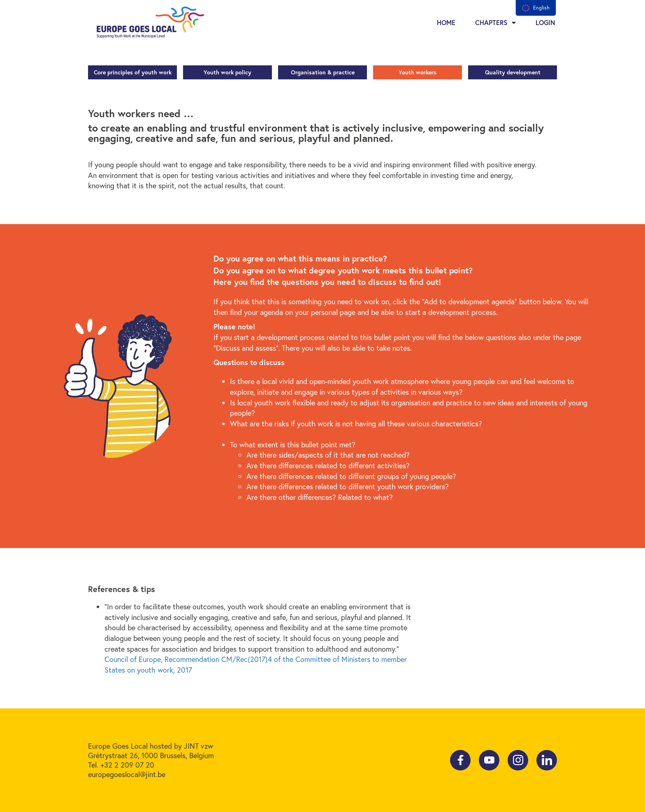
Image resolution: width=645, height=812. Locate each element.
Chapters (495, 23)
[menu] (536, 8)
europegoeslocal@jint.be (127, 774)
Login (545, 22)
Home (446, 22)
